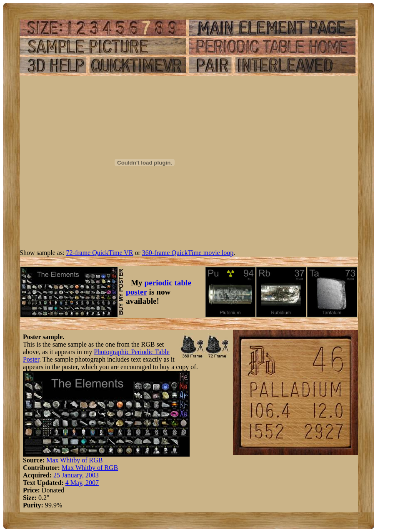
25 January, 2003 (76, 475)
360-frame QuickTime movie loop (188, 253)
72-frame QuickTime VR (100, 253)
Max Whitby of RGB (74, 460)
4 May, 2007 (82, 483)
